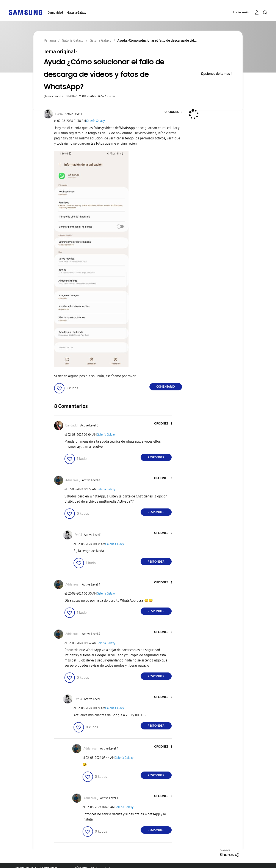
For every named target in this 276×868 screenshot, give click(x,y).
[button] (174, 112)
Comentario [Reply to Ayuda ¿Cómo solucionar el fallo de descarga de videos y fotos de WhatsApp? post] (166, 387)
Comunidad (55, 13)
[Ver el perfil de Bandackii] (72, 425)
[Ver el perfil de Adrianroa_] (73, 480)
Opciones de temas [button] (215, 74)
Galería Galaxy (77, 13)
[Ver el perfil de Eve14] (59, 114)
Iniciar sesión (242, 12)
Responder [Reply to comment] (156, 457)
